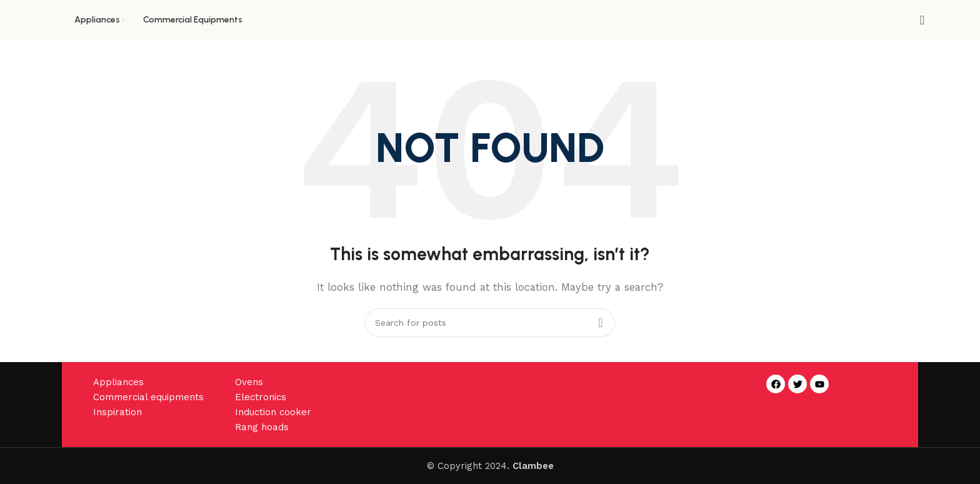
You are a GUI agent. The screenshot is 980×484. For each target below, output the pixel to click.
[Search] (918, 20)
